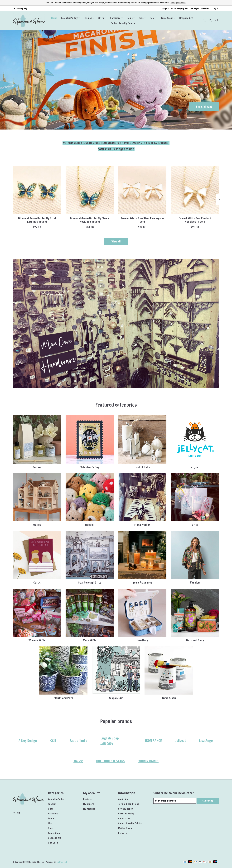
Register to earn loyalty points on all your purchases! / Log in (190, 9)
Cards (37, 583)
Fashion (195, 583)
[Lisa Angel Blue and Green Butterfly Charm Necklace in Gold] (90, 190)
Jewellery (142, 640)
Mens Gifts (90, 640)
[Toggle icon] (204, 21)
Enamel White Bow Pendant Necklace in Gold (195, 220)
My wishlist (89, 809)
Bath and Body (195, 640)
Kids (50, 823)
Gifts (195, 525)
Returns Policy (126, 814)
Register (88, 799)
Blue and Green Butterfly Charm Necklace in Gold (90, 220)
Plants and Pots (63, 698)
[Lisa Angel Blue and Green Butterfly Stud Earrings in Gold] (37, 190)
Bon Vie (37, 467)
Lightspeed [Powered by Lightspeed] (62, 862)
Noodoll (90, 525)
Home (54, 18)
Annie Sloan (169, 698)
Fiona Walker (142, 525)
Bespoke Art (186, 18)
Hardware (53, 814)
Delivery (123, 833)
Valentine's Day (90, 467)
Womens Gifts (37, 640)
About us (123, 799)
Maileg (37, 525)
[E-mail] (175, 801)
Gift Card (53, 843)
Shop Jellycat (204, 107)
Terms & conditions (129, 804)
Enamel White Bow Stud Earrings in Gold (142, 220)
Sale (50, 828)
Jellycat (195, 467)
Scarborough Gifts (90, 583)
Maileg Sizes (125, 828)
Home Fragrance (142, 583)
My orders (89, 804)
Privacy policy (126, 809)
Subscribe (208, 801)
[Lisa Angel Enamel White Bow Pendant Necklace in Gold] (195, 190)
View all (116, 241)
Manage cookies (178, 3)
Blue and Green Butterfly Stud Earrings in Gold (37, 220)
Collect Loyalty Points (123, 23)
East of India (142, 467)
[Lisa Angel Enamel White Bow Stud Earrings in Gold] (142, 190)
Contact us (124, 818)
